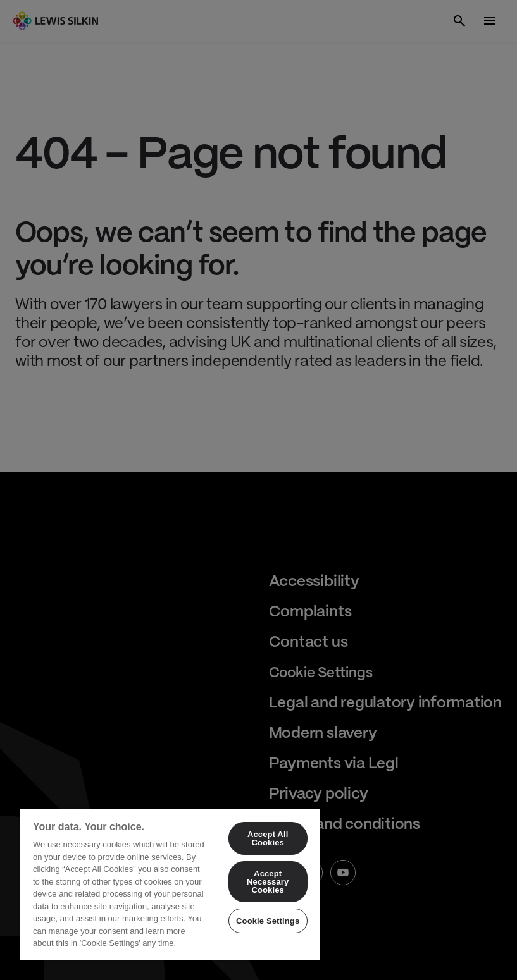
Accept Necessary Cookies (268, 882)
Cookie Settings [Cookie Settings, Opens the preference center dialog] (268, 921)
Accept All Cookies (268, 838)
